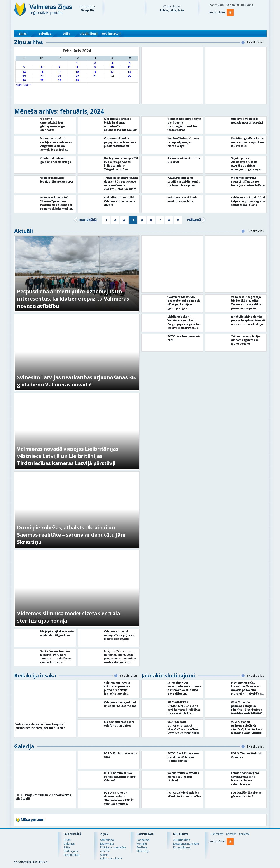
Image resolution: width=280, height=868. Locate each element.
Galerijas (45, 33)
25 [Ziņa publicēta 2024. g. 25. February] (129, 76)
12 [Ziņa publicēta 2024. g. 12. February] (24, 72)
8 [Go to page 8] (169, 219)
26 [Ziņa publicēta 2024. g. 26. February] (24, 80)
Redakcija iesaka (35, 675)
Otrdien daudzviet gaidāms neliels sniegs (56, 160)
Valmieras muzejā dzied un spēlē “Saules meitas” (121, 704)
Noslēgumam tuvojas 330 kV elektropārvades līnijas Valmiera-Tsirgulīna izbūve (121, 164)
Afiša (67, 33)
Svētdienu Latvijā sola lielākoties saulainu (182, 199)
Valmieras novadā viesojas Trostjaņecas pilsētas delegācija (119, 635)
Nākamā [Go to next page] (194, 219)
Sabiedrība (107, 840)
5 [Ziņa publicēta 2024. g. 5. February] (24, 67)
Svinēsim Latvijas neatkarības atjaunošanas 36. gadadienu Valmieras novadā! (76, 381)
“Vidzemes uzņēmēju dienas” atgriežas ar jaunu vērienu (245, 340)
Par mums (216, 5)
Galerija (24, 746)
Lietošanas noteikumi (186, 844)
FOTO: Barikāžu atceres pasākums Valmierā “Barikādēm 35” (183, 757)
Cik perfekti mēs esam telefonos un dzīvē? (119, 724)
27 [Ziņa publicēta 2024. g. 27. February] (42, 80)
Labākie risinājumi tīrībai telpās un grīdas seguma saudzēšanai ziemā (248, 201)
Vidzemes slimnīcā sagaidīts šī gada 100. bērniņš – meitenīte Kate (248, 181)
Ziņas (23, 33)
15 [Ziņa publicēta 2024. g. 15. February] (77, 72)
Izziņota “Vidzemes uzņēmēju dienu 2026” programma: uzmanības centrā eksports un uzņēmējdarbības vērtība (120, 660)
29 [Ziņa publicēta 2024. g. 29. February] (77, 80)
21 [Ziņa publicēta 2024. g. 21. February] (59, 76)
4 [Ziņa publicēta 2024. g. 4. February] (129, 63)
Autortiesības (182, 840)
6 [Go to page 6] (151, 219)
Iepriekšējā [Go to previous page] (88, 219)
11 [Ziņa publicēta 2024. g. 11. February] (129, 67)
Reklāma (247, 5)
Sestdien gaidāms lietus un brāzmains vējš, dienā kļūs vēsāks (248, 142)
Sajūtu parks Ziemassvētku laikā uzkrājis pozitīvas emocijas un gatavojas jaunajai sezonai (246, 165)
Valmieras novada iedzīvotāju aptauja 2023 (57, 180)
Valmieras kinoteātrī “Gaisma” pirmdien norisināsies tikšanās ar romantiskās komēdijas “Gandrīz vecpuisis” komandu (56, 207)
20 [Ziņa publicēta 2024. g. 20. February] (42, 76)
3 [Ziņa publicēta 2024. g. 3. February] (112, 63)
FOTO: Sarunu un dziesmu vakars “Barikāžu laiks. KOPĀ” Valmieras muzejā (119, 798)
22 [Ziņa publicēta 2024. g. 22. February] (77, 76)
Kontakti (232, 5)
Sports (104, 855)
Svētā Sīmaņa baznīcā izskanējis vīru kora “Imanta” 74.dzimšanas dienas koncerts (56, 657)
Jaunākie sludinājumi (168, 675)
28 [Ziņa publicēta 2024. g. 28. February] (59, 80)
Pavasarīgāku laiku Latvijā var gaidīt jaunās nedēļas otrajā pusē (184, 181)
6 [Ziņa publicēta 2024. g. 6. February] (42, 67)
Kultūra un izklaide (111, 858)
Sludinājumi (89, 33)
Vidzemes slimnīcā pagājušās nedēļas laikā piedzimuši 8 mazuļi (120, 142)
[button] (231, 21)
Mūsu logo (143, 851)
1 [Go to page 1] (106, 219)
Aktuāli (24, 231)
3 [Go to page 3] (124, 219)
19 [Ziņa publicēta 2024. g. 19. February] (24, 76)
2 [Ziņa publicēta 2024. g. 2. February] (95, 63)
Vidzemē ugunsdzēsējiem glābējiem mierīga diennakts (52, 124)
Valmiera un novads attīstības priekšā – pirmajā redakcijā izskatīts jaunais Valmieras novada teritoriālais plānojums (120, 692)
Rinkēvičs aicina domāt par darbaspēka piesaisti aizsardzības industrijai (248, 320)
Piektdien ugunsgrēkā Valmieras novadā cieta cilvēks (120, 201)
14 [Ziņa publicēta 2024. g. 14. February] (59, 72)
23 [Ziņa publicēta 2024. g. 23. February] (95, 76)
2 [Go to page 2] (115, 219)
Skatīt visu (255, 42)
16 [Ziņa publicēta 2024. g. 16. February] (95, 72)
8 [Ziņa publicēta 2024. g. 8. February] (77, 67)
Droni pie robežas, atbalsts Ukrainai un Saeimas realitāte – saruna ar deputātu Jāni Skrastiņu (71, 535)
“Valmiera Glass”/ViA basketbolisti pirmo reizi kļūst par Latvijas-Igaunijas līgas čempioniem (184, 304)
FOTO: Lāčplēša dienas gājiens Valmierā (246, 794)
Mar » (27, 85)
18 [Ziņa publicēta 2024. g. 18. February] (129, 72)
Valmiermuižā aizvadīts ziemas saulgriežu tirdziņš (183, 777)
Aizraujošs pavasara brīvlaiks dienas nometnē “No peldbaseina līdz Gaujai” (120, 124)
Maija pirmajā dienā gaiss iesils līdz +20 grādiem (57, 633)
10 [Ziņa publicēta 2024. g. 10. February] (112, 67)
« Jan (18, 85)
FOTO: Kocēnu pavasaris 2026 (184, 338)
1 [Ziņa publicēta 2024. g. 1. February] (77, 63)
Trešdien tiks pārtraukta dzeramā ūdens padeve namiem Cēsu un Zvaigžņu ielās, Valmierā (121, 183)
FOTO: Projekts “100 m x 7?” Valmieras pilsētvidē (43, 797)
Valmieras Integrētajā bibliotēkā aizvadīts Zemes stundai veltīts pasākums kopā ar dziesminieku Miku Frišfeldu (246, 306)
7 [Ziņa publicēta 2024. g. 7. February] (59, 67)
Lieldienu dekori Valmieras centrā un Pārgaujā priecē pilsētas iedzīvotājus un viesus (184, 322)
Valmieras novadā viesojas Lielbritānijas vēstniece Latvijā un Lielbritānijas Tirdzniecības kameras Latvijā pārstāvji (68, 456)
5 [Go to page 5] (142, 219)
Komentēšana (182, 847)
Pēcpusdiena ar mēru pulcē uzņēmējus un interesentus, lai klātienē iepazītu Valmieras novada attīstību (73, 298)
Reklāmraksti (111, 33)
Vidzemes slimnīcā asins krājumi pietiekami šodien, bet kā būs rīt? (40, 726)
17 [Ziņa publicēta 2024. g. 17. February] (112, 72)
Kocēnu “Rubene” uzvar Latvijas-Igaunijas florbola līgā (183, 142)
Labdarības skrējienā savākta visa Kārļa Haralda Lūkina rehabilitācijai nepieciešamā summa (246, 780)
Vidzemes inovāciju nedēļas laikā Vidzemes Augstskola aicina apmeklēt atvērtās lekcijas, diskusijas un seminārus (56, 148)
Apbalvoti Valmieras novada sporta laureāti (247, 121)
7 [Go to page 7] (160, 219)
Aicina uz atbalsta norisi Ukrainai (184, 160)
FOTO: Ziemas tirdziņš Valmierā (246, 755)
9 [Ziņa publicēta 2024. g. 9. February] (95, 67)
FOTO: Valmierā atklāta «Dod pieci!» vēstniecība (184, 794)
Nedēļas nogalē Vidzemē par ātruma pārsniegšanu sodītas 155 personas (184, 124)
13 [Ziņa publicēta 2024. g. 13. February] (42, 72)
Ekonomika (107, 844)
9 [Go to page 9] (178, 219)
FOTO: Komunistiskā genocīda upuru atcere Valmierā (120, 777)
